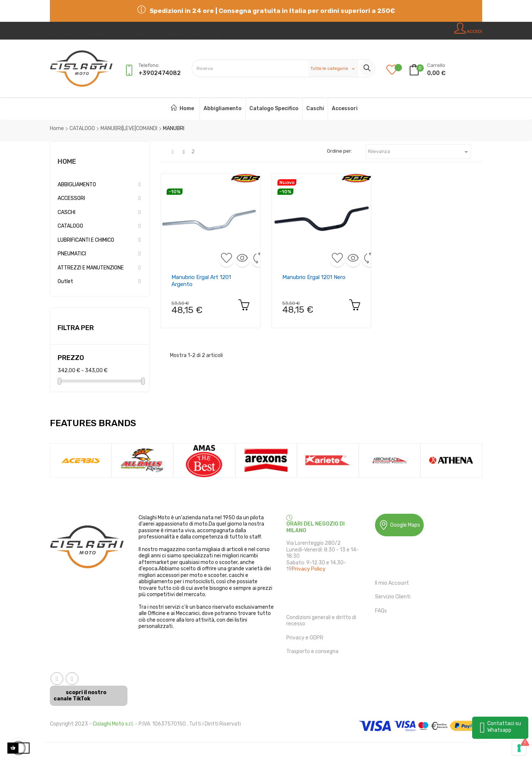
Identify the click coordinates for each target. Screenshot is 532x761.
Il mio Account (392, 583)
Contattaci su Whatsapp (504, 727)
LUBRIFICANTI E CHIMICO (86, 240)
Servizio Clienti (393, 597)
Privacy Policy (309, 569)
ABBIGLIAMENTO (77, 185)
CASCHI (66, 212)
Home (67, 162)
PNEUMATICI (72, 254)
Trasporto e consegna (312, 651)
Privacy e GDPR (305, 638)
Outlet (65, 281)
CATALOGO (70, 226)
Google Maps (399, 525)
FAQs (381, 611)
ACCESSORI (71, 198)
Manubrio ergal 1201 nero (314, 277)
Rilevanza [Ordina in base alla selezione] (419, 152)
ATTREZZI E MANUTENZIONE (91, 268)
